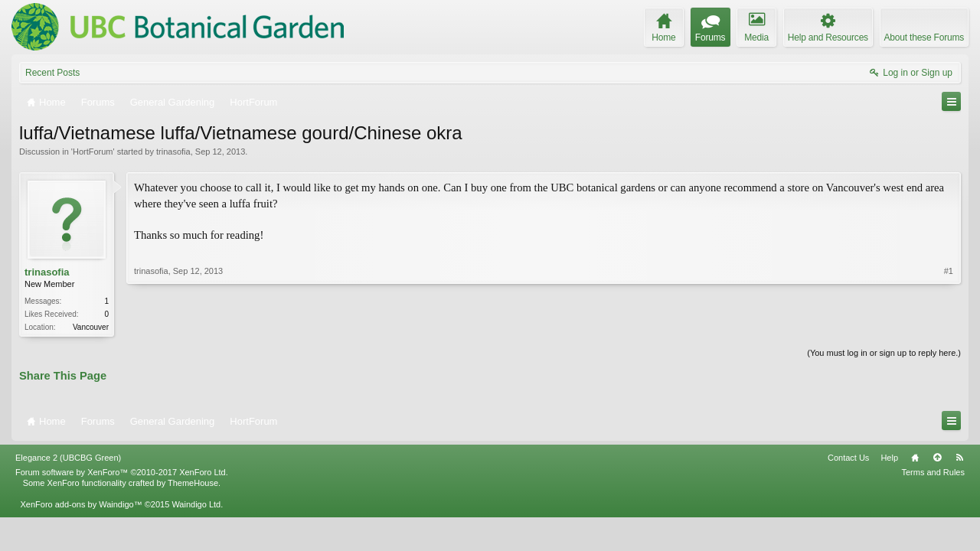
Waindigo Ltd (196, 504)
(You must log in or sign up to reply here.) (884, 353)
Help (889, 458)
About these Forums (924, 37)
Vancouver (91, 327)
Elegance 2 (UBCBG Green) (68, 458)
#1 (949, 271)
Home (915, 458)
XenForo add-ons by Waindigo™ (81, 504)
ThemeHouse (193, 483)
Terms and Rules (933, 472)
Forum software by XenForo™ (122, 472)
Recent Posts (52, 73)
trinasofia (173, 152)
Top (937, 458)
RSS (959, 458)
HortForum (93, 152)
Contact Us (848, 458)
